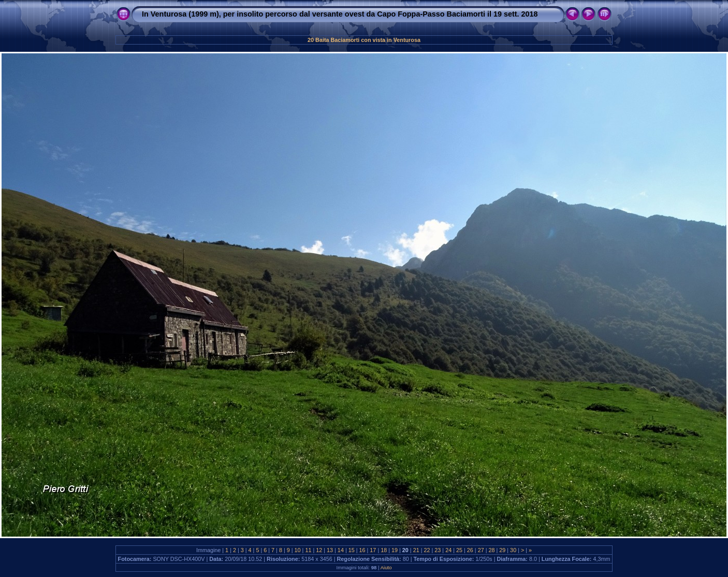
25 (459, 550)
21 (416, 550)
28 (491, 550)
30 (513, 550)
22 (427, 550)
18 (384, 550)
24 (448, 550)
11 (308, 550)
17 (373, 550)
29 (502, 550)
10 (298, 550)
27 (481, 550)
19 (395, 550)
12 (319, 550)
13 (330, 550)
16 (362, 550)
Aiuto (386, 567)
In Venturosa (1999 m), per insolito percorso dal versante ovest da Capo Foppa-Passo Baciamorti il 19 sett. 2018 (340, 14)
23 (438, 550)
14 (341, 550)
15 (352, 550)
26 (470, 550)
